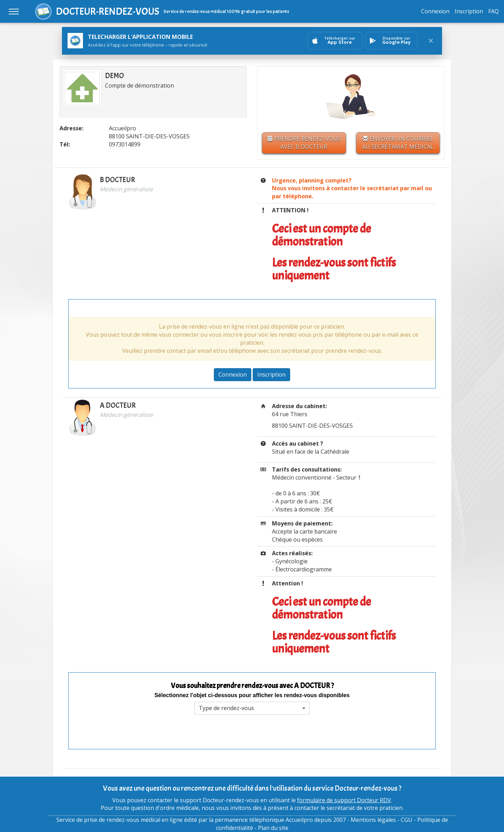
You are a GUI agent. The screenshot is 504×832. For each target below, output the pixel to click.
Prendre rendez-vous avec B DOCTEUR (304, 143)
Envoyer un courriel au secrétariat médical (398, 143)
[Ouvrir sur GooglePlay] (391, 41)
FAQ (493, 11)
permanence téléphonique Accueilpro (264, 820)
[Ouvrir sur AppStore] (335, 41)
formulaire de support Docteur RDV (344, 800)
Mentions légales (373, 820)
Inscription (469, 11)
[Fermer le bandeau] (431, 41)
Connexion (435, 11)
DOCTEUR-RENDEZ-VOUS (108, 11)
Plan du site (273, 828)
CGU (407, 820)
